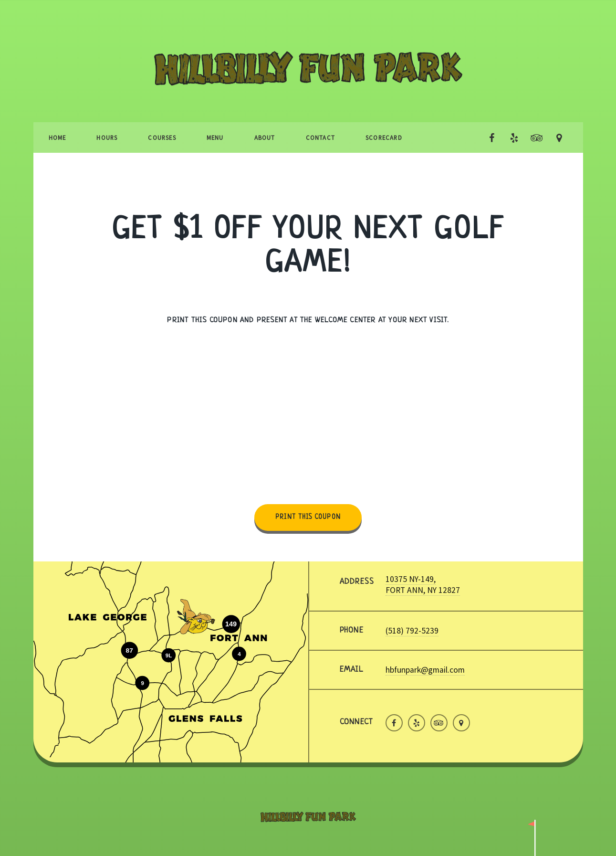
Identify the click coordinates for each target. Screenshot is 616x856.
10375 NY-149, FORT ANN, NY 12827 (423, 584)
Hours (107, 137)
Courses (162, 137)
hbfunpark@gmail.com (425, 670)
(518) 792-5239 (412, 631)
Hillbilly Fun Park (308, 85)
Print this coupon (308, 517)
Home (57, 137)
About (265, 137)
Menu (215, 137)
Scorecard (384, 137)
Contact (320, 137)
